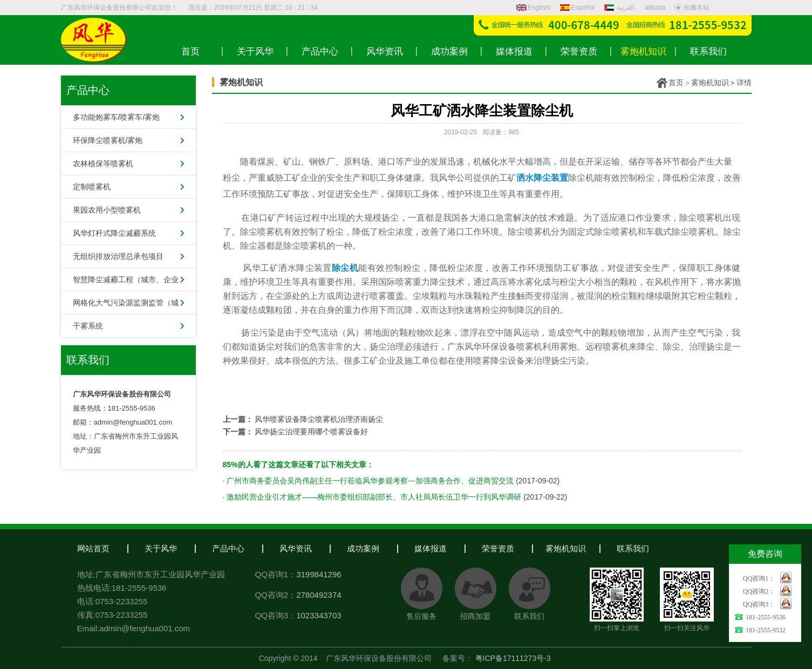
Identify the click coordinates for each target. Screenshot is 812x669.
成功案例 (363, 548)
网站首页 (93, 548)
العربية (620, 8)
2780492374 (319, 595)
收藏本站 (692, 8)
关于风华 (161, 548)
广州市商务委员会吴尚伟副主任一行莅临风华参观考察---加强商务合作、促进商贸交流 (370, 481)
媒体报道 (431, 548)
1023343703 (319, 615)
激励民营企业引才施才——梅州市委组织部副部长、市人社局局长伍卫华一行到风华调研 (374, 497)
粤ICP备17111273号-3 (513, 658)
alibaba (655, 8)
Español (577, 8)
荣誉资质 (498, 548)
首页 (676, 83)
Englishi (533, 8)
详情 (744, 83)
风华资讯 (296, 548)
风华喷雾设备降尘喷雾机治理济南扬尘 (319, 419)
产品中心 (228, 548)
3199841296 (319, 574)
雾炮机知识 (710, 83)
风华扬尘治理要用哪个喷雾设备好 (311, 432)
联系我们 (633, 548)
